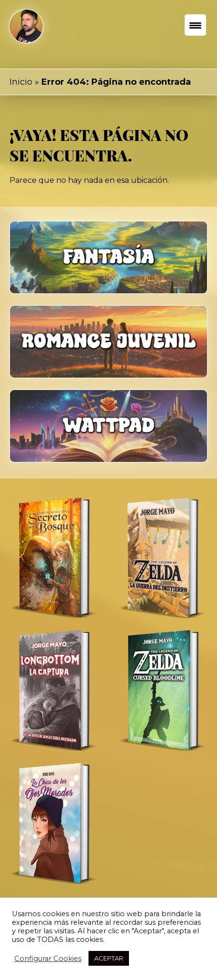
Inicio (21, 82)
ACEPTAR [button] (109, 958)
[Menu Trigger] (195, 25)
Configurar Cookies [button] (48, 959)
